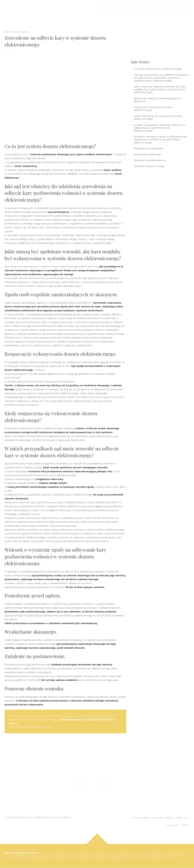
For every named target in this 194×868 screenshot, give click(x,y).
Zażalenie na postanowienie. (150, 160)
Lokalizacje (163, 8)
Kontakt (176, 8)
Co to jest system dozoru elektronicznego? (158, 69)
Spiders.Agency (43, 817)
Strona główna (105, 8)
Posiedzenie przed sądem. (149, 148)
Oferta (135, 8)
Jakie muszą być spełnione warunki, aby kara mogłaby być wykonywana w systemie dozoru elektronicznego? (160, 89)
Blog (152, 8)
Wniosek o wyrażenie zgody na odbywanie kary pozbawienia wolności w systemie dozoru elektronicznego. (161, 139)
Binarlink (66, 817)
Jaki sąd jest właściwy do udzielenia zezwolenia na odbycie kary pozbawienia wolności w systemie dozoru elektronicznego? (161, 78)
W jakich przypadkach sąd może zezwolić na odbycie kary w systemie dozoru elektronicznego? (159, 128)
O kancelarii (122, 8)
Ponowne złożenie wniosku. (149, 166)
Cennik (144, 8)
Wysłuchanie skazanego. (148, 154)
